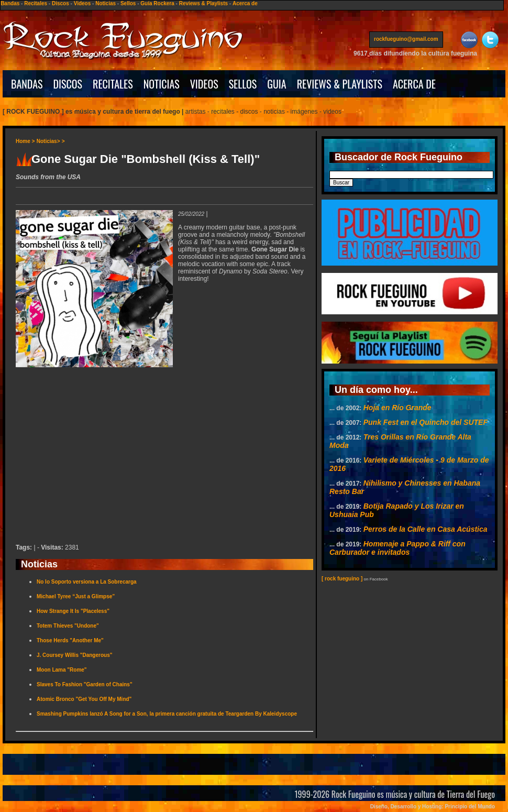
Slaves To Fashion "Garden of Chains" (85, 684)
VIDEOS (204, 84)
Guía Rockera (157, 3)
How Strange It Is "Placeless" (73, 611)
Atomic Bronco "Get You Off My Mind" (84, 699)
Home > (25, 141)
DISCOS (68, 84)
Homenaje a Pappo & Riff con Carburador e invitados (397, 548)
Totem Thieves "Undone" (68, 626)
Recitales (36, 3)
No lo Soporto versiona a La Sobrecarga (87, 582)
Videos (82, 3)
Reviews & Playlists (203, 3)
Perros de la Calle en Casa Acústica (426, 529)
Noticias (106, 3)
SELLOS (243, 84)
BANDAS (27, 84)
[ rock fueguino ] (342, 579)
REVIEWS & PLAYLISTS (340, 84)
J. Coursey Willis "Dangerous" (74, 655)
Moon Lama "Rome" (62, 670)
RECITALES (113, 84)
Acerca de (245, 3)
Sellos (128, 3)
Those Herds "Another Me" (70, 640)
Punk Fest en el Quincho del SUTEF (426, 422)
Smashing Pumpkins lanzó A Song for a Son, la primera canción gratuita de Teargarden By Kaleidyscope (167, 714)
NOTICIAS (162, 84)
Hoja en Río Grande (397, 408)
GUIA (277, 84)
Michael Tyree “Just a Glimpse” (76, 596)
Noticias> (48, 141)
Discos (60, 3)
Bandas (10, 3)
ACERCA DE (414, 84)
